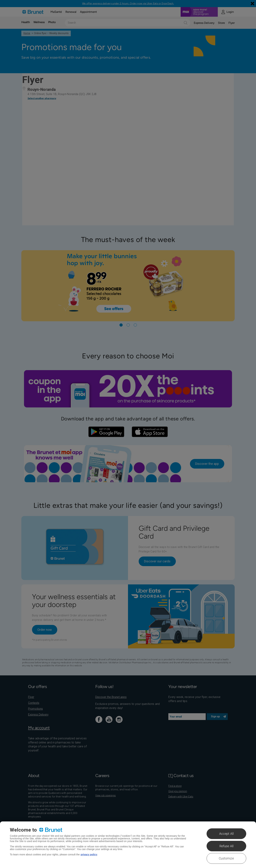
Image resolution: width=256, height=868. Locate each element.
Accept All (226, 834)
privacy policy (89, 854)
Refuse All (226, 846)
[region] (128, 845)
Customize (226, 858)
